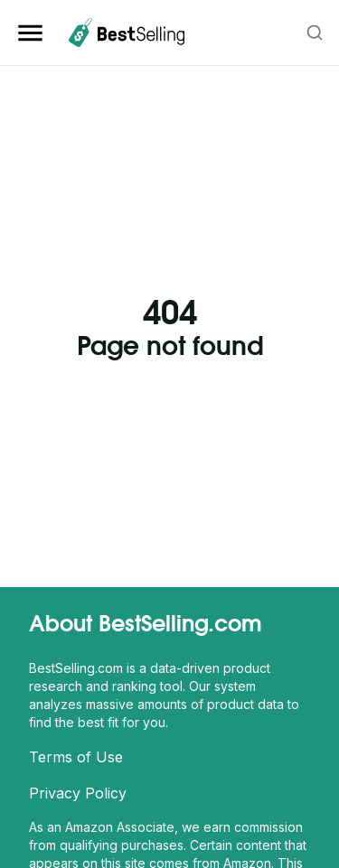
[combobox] (315, 33)
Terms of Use (76, 757)
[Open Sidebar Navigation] (34, 33)
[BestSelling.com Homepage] (127, 33)
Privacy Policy (78, 793)
